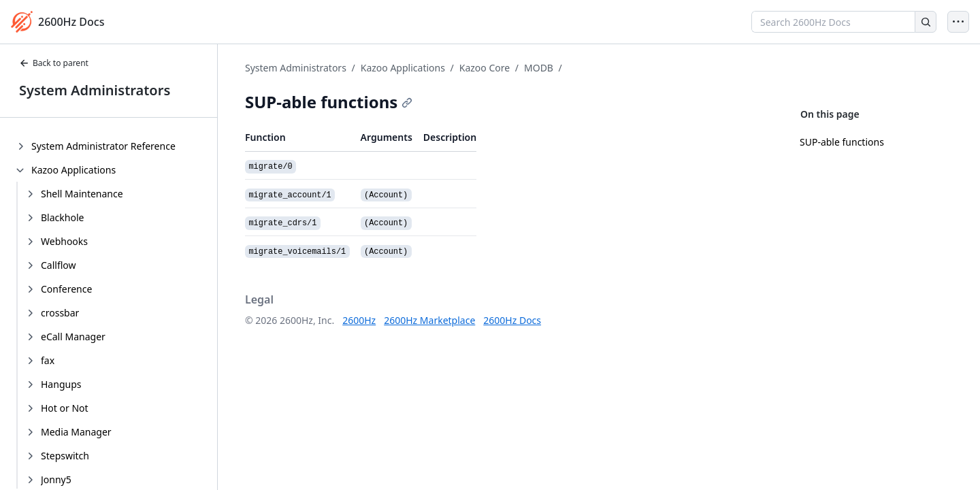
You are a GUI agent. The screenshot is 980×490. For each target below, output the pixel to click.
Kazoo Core (485, 68)
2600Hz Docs (512, 320)
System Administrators (95, 90)
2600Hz (359, 320)
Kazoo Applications (403, 68)
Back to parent (54, 63)
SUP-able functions (842, 142)
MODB (539, 68)
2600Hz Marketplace (429, 320)
